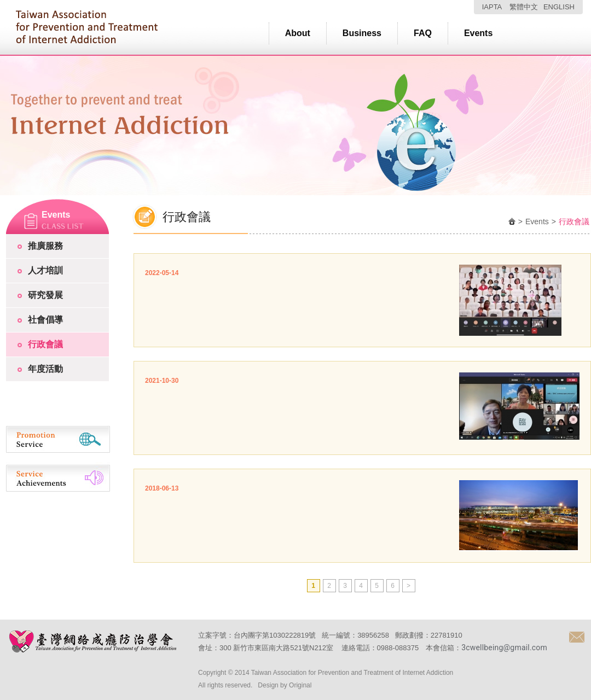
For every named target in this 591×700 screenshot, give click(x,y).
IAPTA (492, 7)
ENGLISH (559, 7)
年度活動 (45, 369)
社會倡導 (45, 320)
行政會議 (45, 344)
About (298, 33)
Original (300, 685)
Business (362, 33)
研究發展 (45, 295)
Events (478, 33)
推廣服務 (45, 246)
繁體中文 (524, 7)
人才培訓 (45, 270)
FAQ (423, 33)
